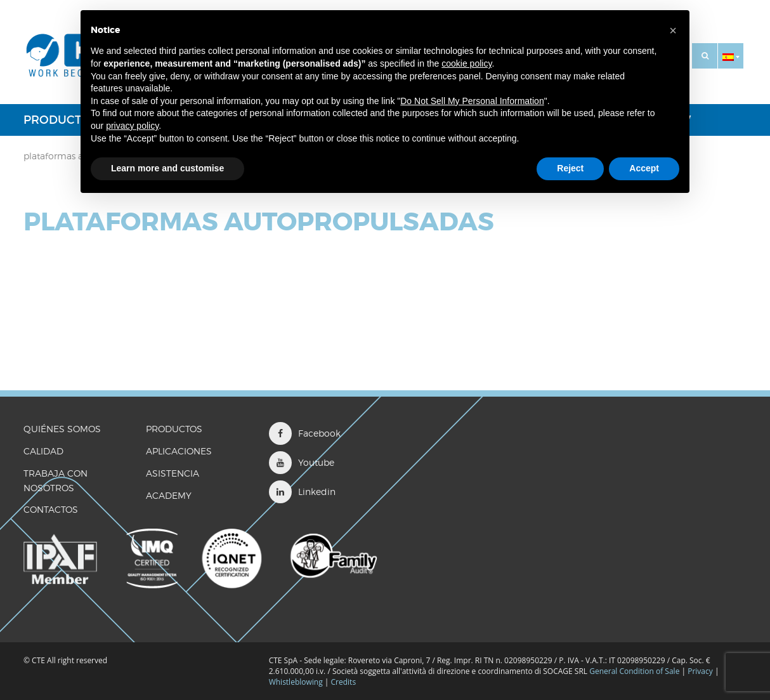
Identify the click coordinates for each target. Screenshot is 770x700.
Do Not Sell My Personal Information (472, 101)
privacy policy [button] (132, 126)
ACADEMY (169, 495)
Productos (60, 120)
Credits (344, 682)
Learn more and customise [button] (167, 168)
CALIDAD (43, 451)
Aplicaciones (179, 451)
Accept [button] (644, 168)
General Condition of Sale (634, 671)
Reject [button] (570, 168)
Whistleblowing (297, 682)
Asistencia (173, 473)
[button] (731, 56)
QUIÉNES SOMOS (62, 429)
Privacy (700, 671)
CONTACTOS (51, 509)
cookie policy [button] (467, 63)
